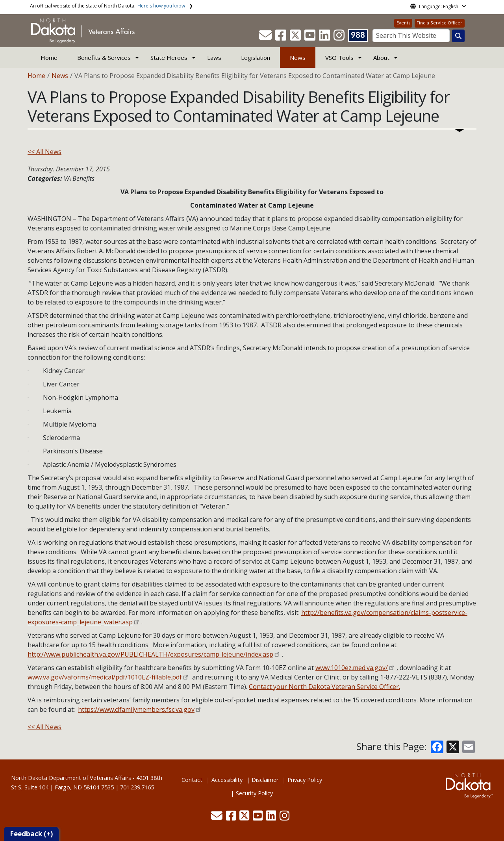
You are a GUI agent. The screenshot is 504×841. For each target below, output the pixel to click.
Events (403, 23)
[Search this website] (458, 36)
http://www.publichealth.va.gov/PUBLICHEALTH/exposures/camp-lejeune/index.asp (150, 654)
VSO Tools (339, 58)
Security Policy (254, 793)
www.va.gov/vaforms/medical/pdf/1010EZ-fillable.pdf (105, 677)
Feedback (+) (31, 834)
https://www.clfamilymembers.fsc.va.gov (136, 709)
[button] (266, 37)
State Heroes (169, 58)
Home (49, 58)
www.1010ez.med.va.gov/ (352, 668)
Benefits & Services (104, 58)
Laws (214, 58)
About (381, 58)
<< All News (44, 152)
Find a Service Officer (439, 23)
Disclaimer (265, 780)
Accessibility (227, 780)
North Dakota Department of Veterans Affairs (71, 778)
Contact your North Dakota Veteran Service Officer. (324, 687)
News (298, 58)
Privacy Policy (305, 780)
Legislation (256, 58)
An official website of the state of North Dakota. (107, 6)
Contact (192, 780)
